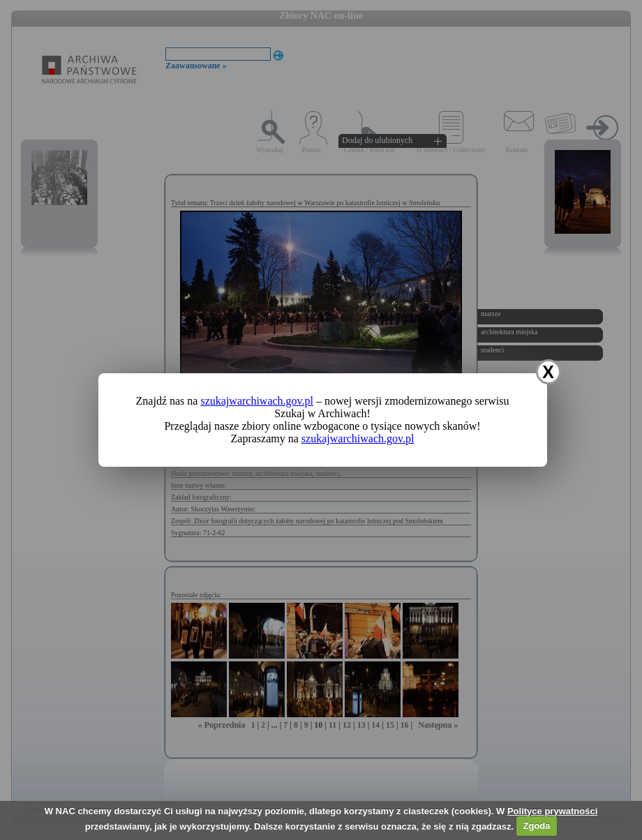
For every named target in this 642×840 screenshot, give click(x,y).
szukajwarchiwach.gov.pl (257, 401)
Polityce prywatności (552, 811)
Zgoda (537, 826)
